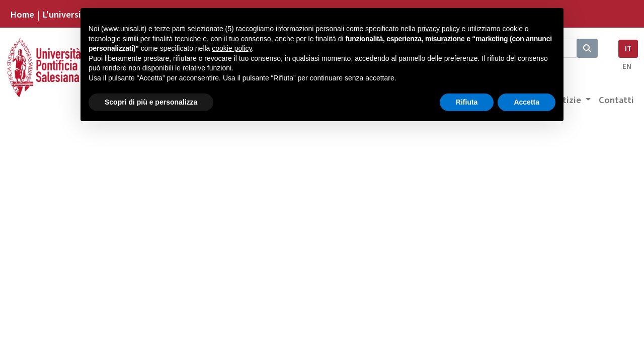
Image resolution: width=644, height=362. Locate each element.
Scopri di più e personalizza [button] (151, 102)
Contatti (616, 100)
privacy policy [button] (439, 29)
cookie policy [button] (232, 48)
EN (627, 67)
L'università (66, 15)
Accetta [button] (527, 102)
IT (628, 49)
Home (22, 15)
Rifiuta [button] (467, 102)
